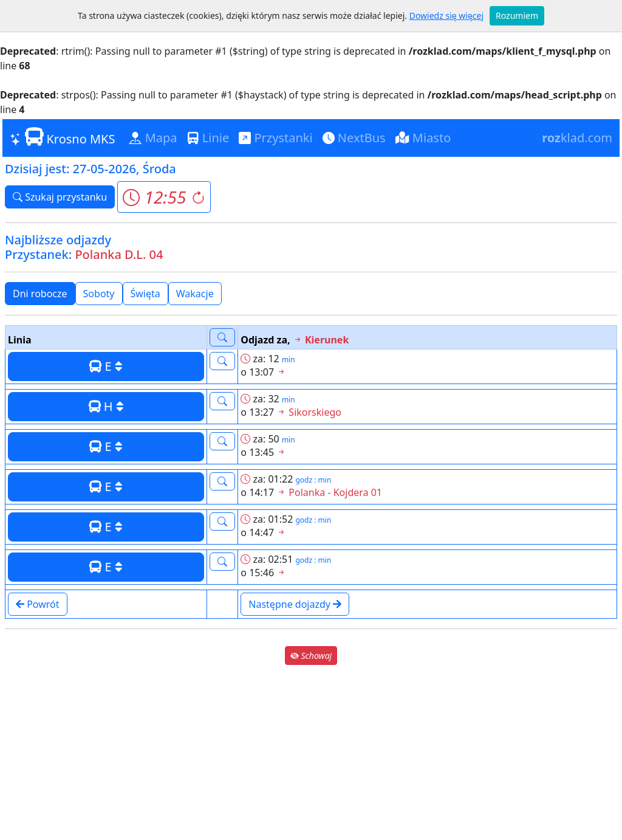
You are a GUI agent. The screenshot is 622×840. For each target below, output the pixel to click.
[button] (164, 197)
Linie (208, 138)
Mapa (153, 138)
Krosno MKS (62, 137)
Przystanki (275, 138)
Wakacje (195, 294)
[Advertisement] (311, 752)
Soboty (99, 294)
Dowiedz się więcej (446, 15)
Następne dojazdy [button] (295, 604)
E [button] (106, 366)
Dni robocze (40, 294)
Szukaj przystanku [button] (60, 197)
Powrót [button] (38, 604)
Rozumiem (517, 15)
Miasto (423, 138)
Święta (145, 294)
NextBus (354, 138)
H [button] (106, 406)
